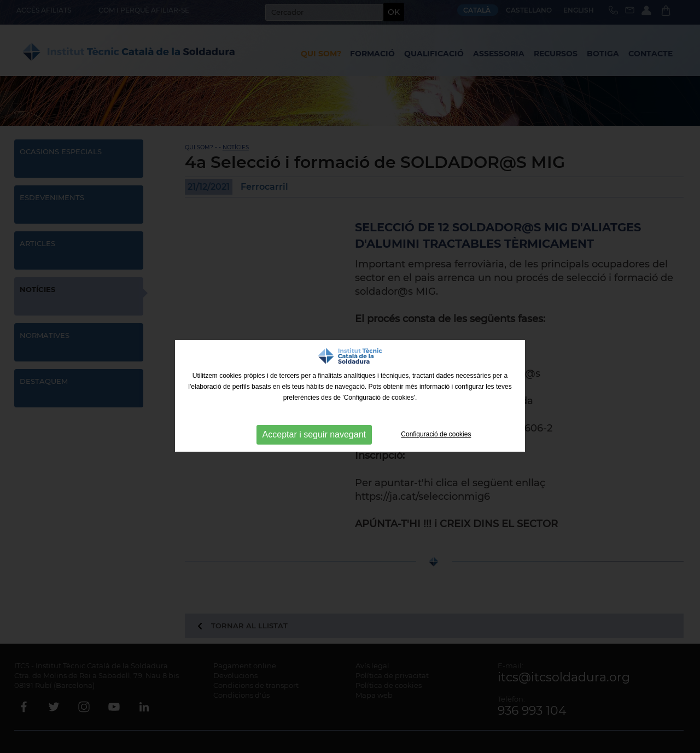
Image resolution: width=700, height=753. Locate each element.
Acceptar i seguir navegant (314, 434)
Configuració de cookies (436, 435)
